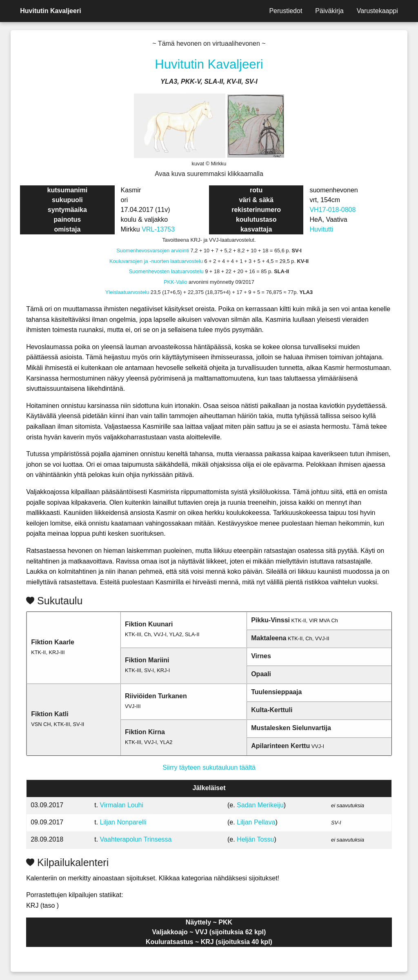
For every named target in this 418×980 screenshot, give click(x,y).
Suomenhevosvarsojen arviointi (153, 251)
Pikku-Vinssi (270, 620)
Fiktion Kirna (145, 732)
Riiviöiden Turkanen (156, 696)
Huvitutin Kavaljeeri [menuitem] (50, 11)
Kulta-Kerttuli (272, 710)
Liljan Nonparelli (123, 822)
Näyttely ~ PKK (209, 922)
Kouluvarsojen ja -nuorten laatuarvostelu (156, 261)
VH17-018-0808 (332, 210)
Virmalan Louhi (122, 805)
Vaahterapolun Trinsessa (136, 839)
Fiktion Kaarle (53, 642)
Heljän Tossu (255, 839)
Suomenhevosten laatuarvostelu (166, 271)
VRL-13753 (158, 229)
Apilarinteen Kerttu (280, 746)
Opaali (261, 674)
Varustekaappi (377, 11)
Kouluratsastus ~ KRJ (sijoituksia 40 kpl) (209, 942)
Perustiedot (286, 11)
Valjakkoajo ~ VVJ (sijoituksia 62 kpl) (209, 932)
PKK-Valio (175, 282)
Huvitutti (321, 229)
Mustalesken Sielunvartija (291, 728)
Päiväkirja (329, 11)
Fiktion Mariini (147, 660)
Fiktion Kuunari (149, 624)
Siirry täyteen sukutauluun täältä (209, 767)
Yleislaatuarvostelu (127, 292)
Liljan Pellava (256, 822)
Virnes (261, 656)
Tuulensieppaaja (276, 692)
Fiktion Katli (50, 714)
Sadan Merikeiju (260, 805)
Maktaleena (269, 638)
